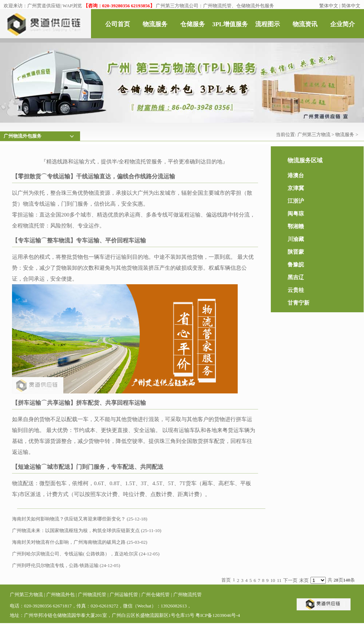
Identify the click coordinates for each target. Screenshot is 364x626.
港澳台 (296, 175)
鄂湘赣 (296, 226)
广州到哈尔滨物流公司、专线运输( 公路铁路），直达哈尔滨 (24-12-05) (86, 554)
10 (273, 580)
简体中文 (351, 6)
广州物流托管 (92, 595)
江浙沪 (296, 201)
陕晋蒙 (296, 252)
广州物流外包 (60, 595)
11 (279, 580)
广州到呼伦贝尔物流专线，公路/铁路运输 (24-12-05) (66, 565)
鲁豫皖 (296, 265)
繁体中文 (329, 6)
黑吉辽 (296, 277)
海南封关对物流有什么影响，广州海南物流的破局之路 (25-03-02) (80, 542)
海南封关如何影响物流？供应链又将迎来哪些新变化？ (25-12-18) (80, 519)
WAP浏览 (72, 6)
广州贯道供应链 (44, 6)
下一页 (290, 580)
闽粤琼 (296, 214)
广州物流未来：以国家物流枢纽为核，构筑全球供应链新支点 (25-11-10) (87, 530)
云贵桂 (296, 290)
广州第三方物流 (314, 134)
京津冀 (296, 188)
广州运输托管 (124, 595)
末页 (304, 580)
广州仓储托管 (155, 595)
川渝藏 (296, 239)
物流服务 (345, 134)
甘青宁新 (298, 303)
